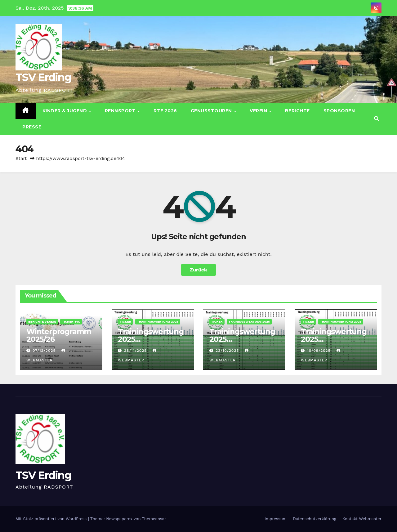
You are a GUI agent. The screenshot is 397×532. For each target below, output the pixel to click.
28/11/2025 (136, 351)
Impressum (276, 519)
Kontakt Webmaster (362, 519)
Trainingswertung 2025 (158, 322)
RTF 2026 (165, 111)
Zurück (198, 270)
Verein (259, 111)
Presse (32, 127)
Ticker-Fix (71, 322)
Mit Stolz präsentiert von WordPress (52, 519)
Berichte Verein (42, 322)
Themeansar (154, 519)
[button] (377, 119)
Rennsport (121, 111)
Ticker (125, 322)
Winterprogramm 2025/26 (59, 335)
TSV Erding (43, 77)
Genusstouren (212, 111)
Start (21, 159)
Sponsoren (339, 111)
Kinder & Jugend (65, 111)
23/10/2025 (228, 351)
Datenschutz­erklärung (314, 519)
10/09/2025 (320, 351)
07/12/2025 (45, 351)
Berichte (297, 111)
